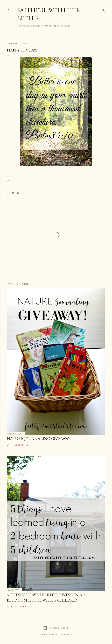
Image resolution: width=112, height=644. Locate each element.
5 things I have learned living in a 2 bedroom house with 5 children (46, 597)
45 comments (22, 606)
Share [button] (10, 181)
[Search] (103, 9)
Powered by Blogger (56, 628)
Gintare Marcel (65, 634)
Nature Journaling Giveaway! (39, 438)
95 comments (22, 445)
